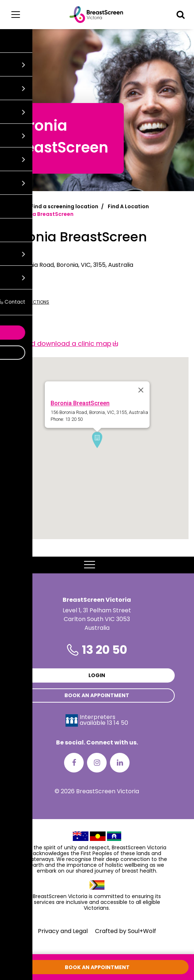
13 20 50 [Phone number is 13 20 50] (104, 650)
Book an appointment (97, 695)
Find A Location (128, 206)
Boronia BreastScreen (80, 404)
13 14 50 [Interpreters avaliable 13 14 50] (118, 723)
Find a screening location (64, 206)
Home (13, 206)
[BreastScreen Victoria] (96, 15)
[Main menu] (16, 15)
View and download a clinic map (58, 343)
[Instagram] (97, 763)
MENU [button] (97, 565)
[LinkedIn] (120, 763)
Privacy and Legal (63, 931)
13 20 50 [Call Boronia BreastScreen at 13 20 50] (17, 290)
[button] (181, 15)
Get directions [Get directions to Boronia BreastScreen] (27, 302)
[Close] (141, 390)
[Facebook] (74, 763)
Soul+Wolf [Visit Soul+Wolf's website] (142, 931)
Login (97, 675)
